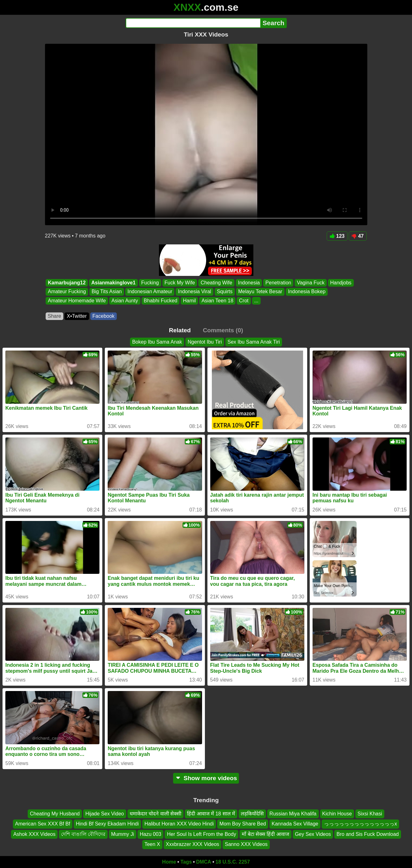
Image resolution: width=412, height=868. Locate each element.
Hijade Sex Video (104, 814)
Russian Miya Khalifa (293, 814)
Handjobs (341, 283)
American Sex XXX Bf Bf (43, 824)
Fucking (150, 283)
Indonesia (248, 283)
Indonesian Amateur (150, 292)
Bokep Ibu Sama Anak (157, 342)
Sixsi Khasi (370, 814)
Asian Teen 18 (217, 301)
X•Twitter (77, 316)
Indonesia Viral (195, 292)
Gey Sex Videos (313, 834)
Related (180, 330)
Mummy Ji (123, 834)
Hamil (189, 301)
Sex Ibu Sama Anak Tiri (254, 342)
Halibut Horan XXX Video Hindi (179, 824)
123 (337, 236)
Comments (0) (223, 330)
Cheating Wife (216, 283)
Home (169, 862)
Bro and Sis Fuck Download (367, 834)
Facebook (104, 316)
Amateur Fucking (67, 292)
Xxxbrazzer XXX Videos (193, 844)
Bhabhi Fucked (160, 301)
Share (55, 316)
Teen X (152, 844)
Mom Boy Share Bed (243, 824)
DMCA (204, 862)
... (256, 301)
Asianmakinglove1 (113, 283)
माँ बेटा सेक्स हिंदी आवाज (265, 834)
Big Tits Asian (106, 292)
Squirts (224, 292)
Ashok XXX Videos (34, 834)
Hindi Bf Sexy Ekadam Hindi (107, 824)
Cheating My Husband (55, 814)
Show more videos (206, 778)
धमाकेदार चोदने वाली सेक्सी (155, 814)
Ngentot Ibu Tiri (205, 342)
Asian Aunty (125, 301)
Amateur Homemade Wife (77, 301)
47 (358, 236)
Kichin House (337, 814)
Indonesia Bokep (306, 292)
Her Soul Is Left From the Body (201, 834)
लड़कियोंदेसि (252, 814)
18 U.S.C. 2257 (233, 862)
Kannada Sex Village (295, 824)
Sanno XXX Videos (246, 844)
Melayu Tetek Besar (260, 292)
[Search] (193, 23)
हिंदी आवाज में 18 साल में (211, 814)
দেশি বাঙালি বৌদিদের (83, 834)
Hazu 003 (151, 834)
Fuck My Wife (180, 283)
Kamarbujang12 (67, 283)
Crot (244, 301)
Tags (186, 862)
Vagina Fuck (311, 283)
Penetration (278, 283)
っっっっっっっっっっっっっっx (360, 824)
